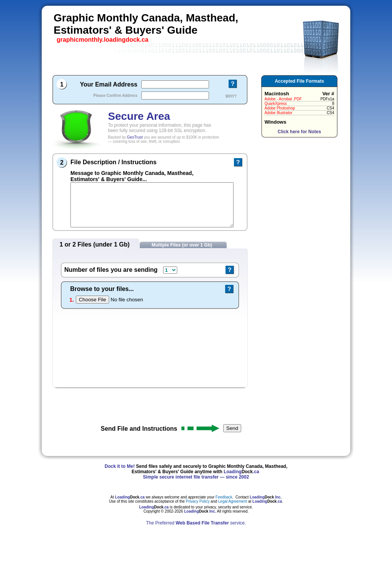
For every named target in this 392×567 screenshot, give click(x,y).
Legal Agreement (233, 501)
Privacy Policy (198, 501)
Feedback (224, 497)
